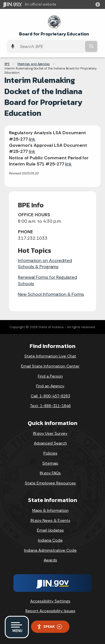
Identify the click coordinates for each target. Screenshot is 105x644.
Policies (50, 453)
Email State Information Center (50, 366)
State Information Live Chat (50, 356)
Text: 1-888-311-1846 (50, 406)
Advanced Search (50, 443)
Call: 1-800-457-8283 (50, 396)
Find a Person (50, 376)
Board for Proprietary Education (54, 34)
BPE (7, 64)
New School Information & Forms (51, 294)
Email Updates (50, 530)
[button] (99, 4)
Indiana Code (50, 540)
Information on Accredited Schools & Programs (45, 264)
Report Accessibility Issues (50, 611)
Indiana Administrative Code (50, 550)
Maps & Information (50, 510)
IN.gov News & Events (50, 520)
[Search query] (51, 46)
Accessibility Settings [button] (50, 601)
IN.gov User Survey (50, 433)
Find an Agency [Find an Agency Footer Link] (50, 386)
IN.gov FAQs (50, 473)
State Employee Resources (50, 483)
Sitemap (50, 463)
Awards (50, 560)
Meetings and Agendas (34, 64)
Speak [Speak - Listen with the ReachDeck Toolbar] (49, 627)
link (32, 139)
